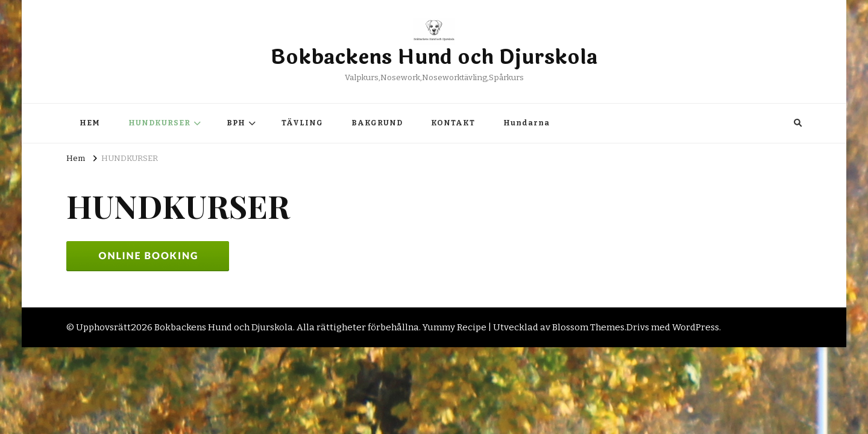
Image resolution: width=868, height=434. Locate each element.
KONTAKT (453, 123)
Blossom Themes (588, 327)
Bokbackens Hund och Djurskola (434, 58)
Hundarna (527, 123)
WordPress (696, 327)
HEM (90, 123)
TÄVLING (302, 123)
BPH (236, 123)
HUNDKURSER (159, 123)
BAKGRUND (377, 123)
